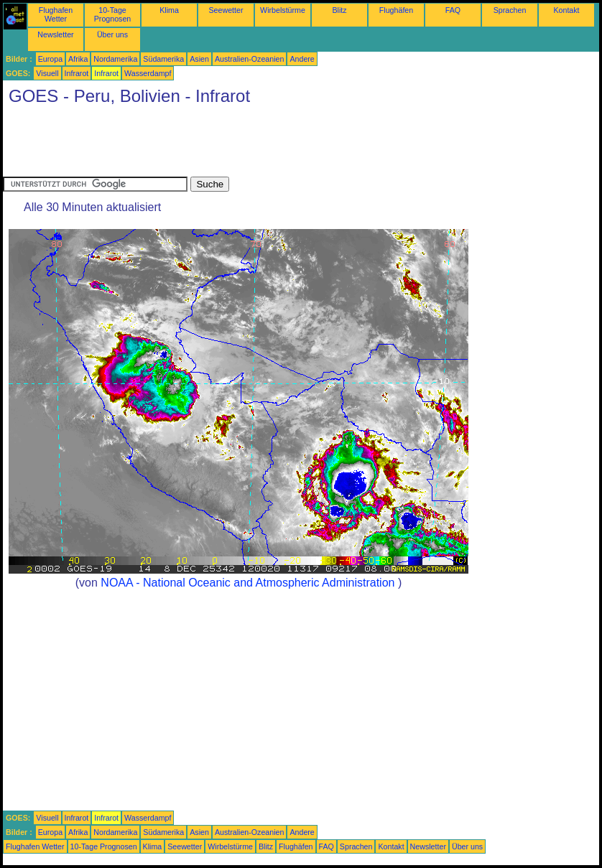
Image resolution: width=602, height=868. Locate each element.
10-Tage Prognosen (113, 14)
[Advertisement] (264, 144)
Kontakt (566, 10)
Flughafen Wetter (56, 14)
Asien (199, 59)
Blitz (339, 10)
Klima (169, 10)
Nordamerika (115, 59)
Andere (302, 59)
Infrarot (77, 73)
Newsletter (55, 34)
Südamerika (163, 59)
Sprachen (510, 10)
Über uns (112, 34)
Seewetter (226, 10)
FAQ (453, 10)
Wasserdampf (148, 73)
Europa (50, 59)
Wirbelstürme (283, 10)
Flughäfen (396, 10)
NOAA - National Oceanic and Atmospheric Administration (247, 583)
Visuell (47, 73)
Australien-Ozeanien (250, 59)
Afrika (78, 59)
